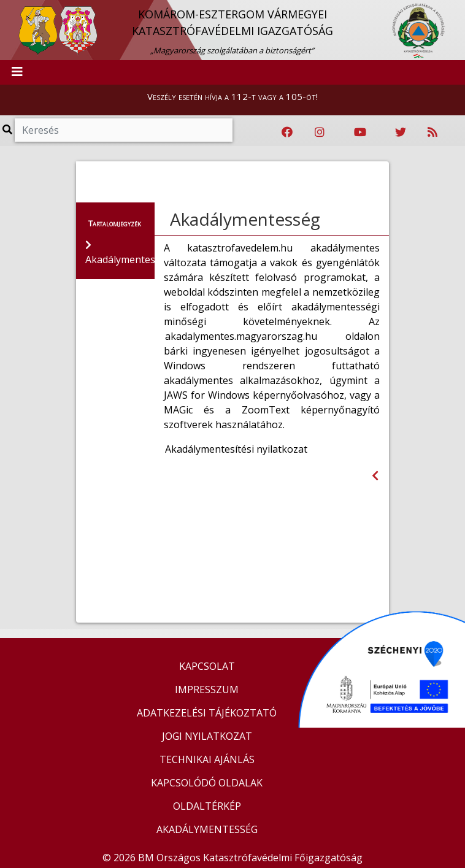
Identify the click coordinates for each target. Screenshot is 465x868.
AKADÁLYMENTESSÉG (207, 829)
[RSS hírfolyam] (432, 133)
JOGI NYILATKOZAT (207, 736)
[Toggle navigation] (17, 72)
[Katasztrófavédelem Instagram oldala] (320, 133)
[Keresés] (124, 130)
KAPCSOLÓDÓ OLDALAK (207, 783)
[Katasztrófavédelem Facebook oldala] (287, 133)
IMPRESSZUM (207, 689)
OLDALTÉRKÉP (207, 806)
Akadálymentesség (245, 219)
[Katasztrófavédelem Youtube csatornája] (360, 133)
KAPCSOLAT (207, 666)
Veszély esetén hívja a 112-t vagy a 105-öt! (233, 96)
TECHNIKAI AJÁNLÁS (207, 759)
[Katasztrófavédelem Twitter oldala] (401, 133)
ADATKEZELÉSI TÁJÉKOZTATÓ (207, 713)
